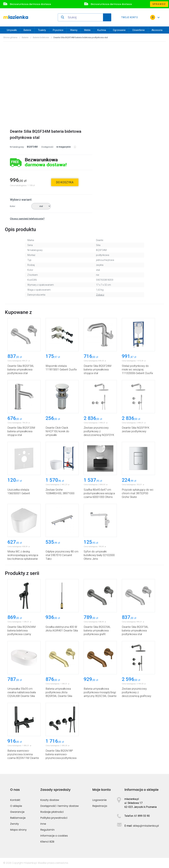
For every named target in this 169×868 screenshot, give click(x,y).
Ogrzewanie (119, 30)
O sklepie (16, 806)
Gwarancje (17, 812)
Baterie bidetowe (41, 37)
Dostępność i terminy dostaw (60, 806)
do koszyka (65, 182)
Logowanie (100, 800)
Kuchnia (102, 30)
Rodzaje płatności (52, 812)
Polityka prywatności (54, 818)
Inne (43, 824)
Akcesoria (157, 30)
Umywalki (12, 30)
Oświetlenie (139, 30)
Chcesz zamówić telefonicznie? (27, 219)
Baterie (27, 30)
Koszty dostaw (50, 800)
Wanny (74, 30)
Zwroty (14, 824)
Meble (87, 30)
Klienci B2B (47, 842)
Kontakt (15, 800)
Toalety (42, 30)
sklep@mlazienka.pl (146, 826)
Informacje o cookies (54, 836)
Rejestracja (100, 806)
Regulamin (48, 830)
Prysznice (58, 30)
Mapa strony (18, 830)
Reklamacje (18, 818)
